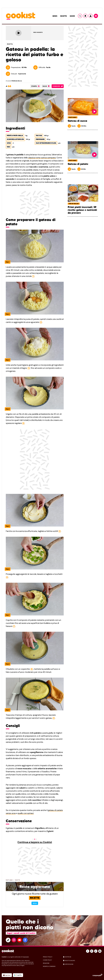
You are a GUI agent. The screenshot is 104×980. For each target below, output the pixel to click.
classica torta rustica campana (42, 158)
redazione (46, 963)
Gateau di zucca (77, 121)
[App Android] (18, 975)
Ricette (64, 16)
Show (72, 16)
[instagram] (14, 940)
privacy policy (48, 957)
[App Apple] (7, 975)
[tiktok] (8, 940)
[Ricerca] (80, 16)
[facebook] (25, 940)
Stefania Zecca (17, 81)
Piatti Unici (9, 880)
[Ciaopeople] (97, 975)
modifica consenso (49, 966)
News (55, 16)
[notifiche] (83, 957)
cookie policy (47, 960)
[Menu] (96, 16)
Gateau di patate (78, 164)
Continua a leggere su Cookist (35, 842)
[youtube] (19, 940)
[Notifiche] (85, 16)
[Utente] (91, 16)
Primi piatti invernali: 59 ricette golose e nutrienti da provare (82, 210)
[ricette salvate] (83, 961)
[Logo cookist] (21, 16)
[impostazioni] (83, 964)
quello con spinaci (26, 813)
